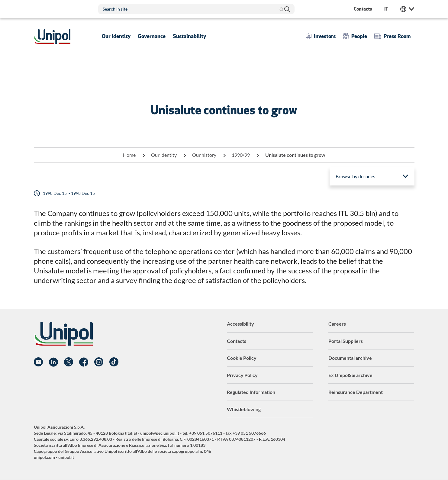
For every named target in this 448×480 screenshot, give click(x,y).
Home (129, 155)
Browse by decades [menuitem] (355, 176)
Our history (204, 155)
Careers (337, 324)
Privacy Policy (242, 375)
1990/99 (241, 155)
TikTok (114, 362)
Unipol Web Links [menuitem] (407, 9)
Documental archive (350, 358)
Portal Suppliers (346, 341)
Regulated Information (251, 392)
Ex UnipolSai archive (350, 375)
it (386, 9)
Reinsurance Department (356, 392)
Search (287, 9)
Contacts (237, 341)
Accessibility (240, 324)
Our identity (164, 155)
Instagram (99, 362)
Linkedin (53, 362)
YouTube (38, 362)
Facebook (84, 362)
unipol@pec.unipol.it (160, 433)
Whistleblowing (244, 409)
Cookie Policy (242, 358)
